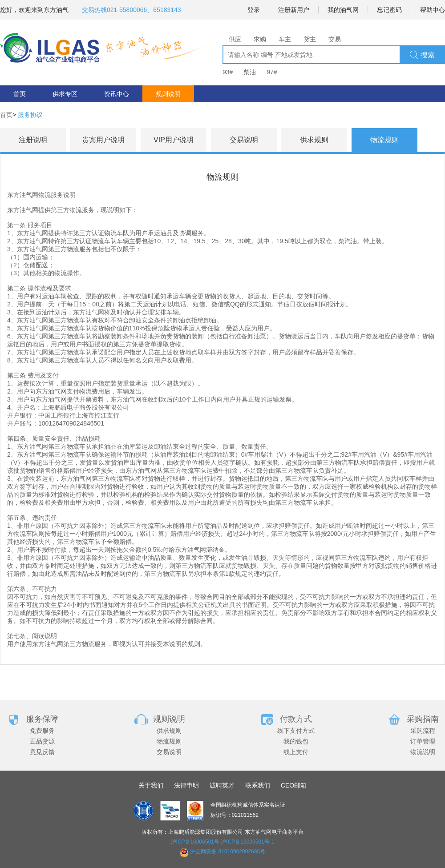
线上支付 (296, 752)
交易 (335, 39)
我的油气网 (343, 10)
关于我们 (151, 785)
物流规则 (169, 741)
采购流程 (423, 731)
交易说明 (169, 752)
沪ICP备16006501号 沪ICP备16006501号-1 (223, 842)
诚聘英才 (222, 785)
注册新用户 (294, 10)
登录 (254, 10)
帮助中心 (433, 10)
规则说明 (168, 94)
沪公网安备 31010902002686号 (228, 852)
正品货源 (42, 741)
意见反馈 (42, 752)
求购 (260, 39)
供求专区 (65, 94)
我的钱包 (296, 741)
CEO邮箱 (294, 785)
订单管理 (423, 741)
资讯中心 (117, 94)
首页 (20, 94)
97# (272, 72)
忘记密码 (389, 10)
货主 (310, 39)
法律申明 (186, 785)
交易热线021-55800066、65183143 (131, 10)
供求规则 (169, 731)
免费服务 (42, 731)
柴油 (250, 72)
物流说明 (423, 752)
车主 (285, 39)
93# (228, 72)
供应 (235, 39)
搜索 (422, 55)
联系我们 (258, 785)
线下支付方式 (296, 731)
